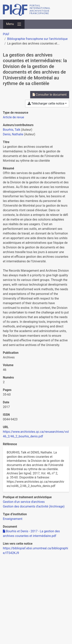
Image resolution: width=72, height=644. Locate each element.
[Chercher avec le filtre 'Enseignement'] (13, 519)
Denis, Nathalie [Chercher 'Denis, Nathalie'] (13, 134)
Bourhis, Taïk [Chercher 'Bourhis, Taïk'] (12, 130)
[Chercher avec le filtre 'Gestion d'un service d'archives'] (24, 502)
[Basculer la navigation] (14, 24)
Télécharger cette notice (46, 103)
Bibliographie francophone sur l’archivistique (37, 39)
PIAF (6, 34)
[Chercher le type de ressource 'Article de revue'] (13, 117)
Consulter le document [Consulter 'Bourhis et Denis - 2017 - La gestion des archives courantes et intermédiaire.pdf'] (50, 95)
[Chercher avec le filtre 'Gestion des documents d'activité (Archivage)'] (34, 506)
